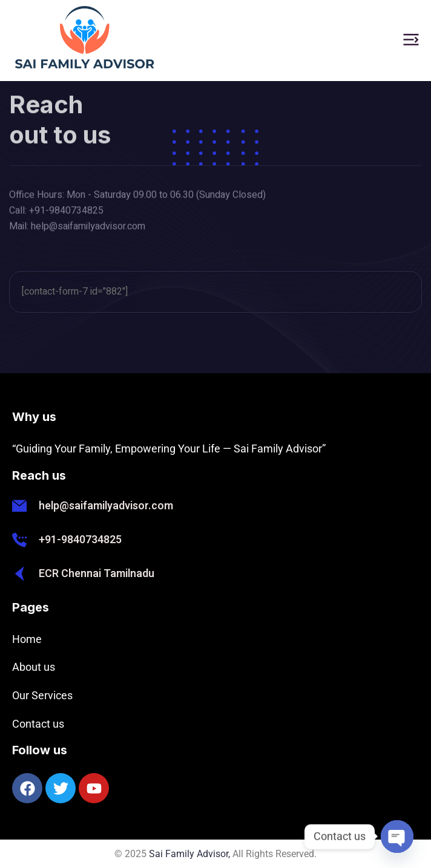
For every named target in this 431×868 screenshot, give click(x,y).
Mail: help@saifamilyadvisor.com (77, 230)
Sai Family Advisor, (189, 854)
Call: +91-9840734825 (56, 214)
